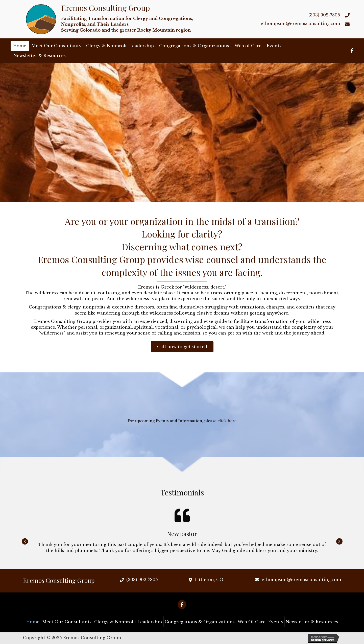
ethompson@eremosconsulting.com (300, 23)
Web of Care (248, 46)
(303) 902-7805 (324, 15)
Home (20, 46)
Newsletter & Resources (40, 56)
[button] (182, 347)
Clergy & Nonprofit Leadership (120, 46)
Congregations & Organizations (194, 46)
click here (212, 421)
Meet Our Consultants (56, 46)
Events (274, 46)
